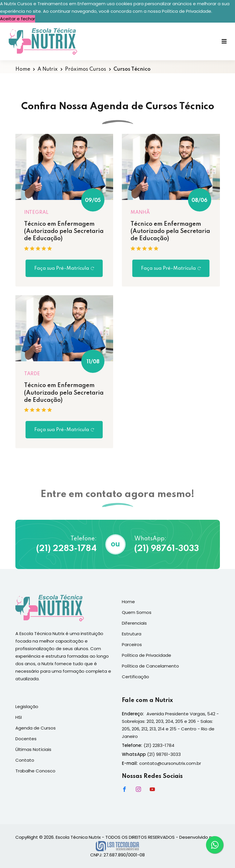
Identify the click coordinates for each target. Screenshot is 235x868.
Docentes (26, 739)
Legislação (27, 706)
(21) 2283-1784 (66, 549)
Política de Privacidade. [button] (187, 11)
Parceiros (132, 644)
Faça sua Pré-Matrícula (64, 268)
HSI (19, 717)
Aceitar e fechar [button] (18, 19)
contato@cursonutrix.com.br (170, 763)
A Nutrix (48, 69)
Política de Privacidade (147, 655)
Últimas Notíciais (33, 749)
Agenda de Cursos (36, 728)
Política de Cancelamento (150, 666)
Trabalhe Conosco (35, 771)
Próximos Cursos (86, 69)
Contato (25, 760)
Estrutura (132, 634)
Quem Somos (137, 612)
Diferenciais (134, 623)
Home (23, 69)
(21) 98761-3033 (167, 549)
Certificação (135, 677)
